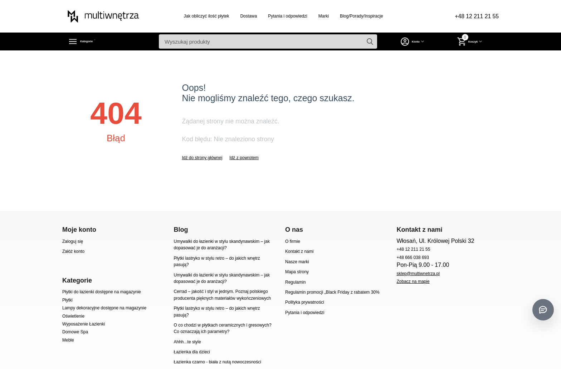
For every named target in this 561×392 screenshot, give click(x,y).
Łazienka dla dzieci (192, 352)
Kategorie (95, 41)
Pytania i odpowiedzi (284, 16)
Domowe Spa (75, 332)
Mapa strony (297, 272)
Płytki (67, 300)
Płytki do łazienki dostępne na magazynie (102, 292)
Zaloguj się (73, 241)
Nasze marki (297, 262)
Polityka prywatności (305, 302)
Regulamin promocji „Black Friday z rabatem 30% (332, 292)
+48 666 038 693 (413, 258)
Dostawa (245, 16)
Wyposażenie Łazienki (84, 324)
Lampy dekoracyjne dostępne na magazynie (104, 308)
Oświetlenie (73, 316)
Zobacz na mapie (413, 281)
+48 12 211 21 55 (474, 16)
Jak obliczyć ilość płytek (203, 16)
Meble (68, 340)
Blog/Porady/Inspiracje (358, 16)
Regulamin (295, 282)
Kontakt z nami (299, 251)
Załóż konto (73, 251)
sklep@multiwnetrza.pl (418, 274)
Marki (320, 16)
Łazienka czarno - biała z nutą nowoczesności (217, 362)
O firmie (293, 241)
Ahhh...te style (187, 342)
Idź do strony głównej (202, 158)
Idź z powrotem (244, 158)
